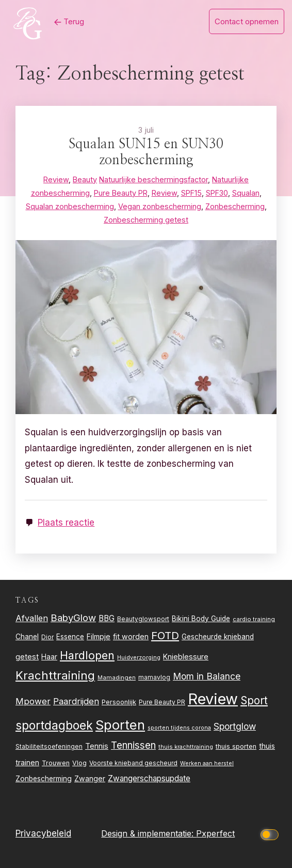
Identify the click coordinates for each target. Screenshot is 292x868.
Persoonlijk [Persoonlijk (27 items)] (119, 702)
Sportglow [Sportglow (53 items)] (235, 726)
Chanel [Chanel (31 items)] (27, 637)
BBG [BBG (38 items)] (107, 618)
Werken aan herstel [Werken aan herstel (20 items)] (207, 763)
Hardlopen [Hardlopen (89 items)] (87, 655)
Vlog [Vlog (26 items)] (79, 763)
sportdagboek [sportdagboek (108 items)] (54, 725)
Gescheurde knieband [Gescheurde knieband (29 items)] (218, 637)
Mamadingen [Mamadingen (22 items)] (117, 677)
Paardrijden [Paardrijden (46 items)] (76, 701)
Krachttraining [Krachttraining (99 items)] (55, 675)
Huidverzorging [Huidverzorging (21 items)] (139, 657)
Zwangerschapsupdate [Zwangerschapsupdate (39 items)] (149, 778)
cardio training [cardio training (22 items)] (254, 619)
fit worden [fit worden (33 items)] (131, 636)
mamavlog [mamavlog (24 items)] (154, 677)
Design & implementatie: (149, 833)
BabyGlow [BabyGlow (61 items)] (73, 618)
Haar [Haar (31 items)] (49, 657)
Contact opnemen (247, 21)
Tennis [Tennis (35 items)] (97, 746)
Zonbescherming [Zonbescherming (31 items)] (44, 779)
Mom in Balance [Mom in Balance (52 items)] (207, 676)
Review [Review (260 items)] (213, 699)
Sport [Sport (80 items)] (254, 700)
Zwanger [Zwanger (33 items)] (90, 778)
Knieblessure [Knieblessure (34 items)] (186, 657)
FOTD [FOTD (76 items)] (165, 635)
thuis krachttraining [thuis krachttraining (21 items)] (186, 747)
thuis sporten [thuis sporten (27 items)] (236, 746)
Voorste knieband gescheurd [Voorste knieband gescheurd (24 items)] (133, 763)
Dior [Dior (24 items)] (47, 637)
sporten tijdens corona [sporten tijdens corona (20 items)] (179, 728)
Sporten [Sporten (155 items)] (120, 725)
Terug (69, 21)
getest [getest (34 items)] (27, 657)
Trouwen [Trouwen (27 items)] (56, 763)
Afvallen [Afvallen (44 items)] (32, 618)
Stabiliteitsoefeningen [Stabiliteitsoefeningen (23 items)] (49, 747)
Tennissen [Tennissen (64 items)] (133, 745)
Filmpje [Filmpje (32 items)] (99, 636)
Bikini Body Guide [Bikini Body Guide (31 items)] (201, 619)
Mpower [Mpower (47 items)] (33, 701)
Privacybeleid (43, 833)
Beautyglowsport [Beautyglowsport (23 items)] (143, 619)
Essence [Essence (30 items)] (70, 637)
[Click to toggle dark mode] (271, 834)
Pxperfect (215, 833)
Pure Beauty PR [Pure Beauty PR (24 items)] (162, 702)
